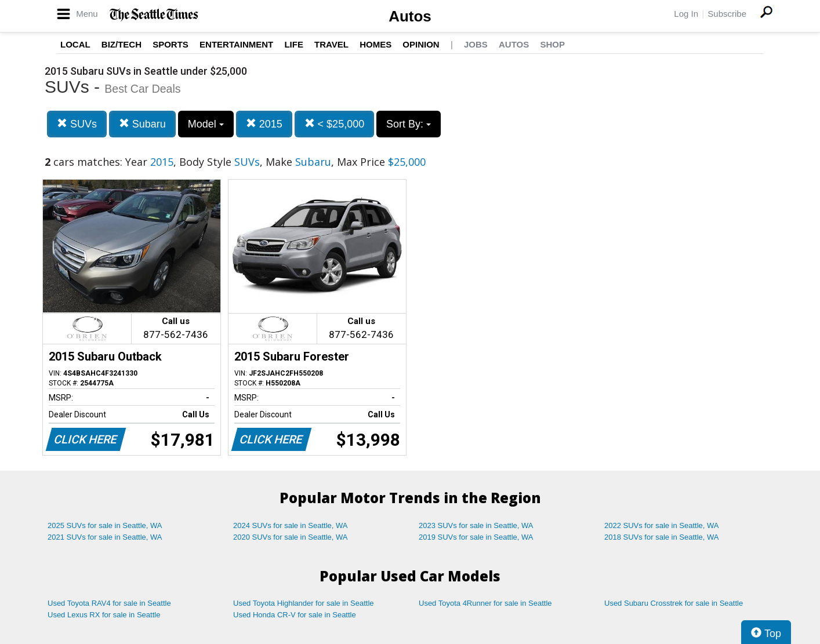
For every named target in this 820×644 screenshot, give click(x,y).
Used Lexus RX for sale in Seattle (104, 615)
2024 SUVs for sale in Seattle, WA (291, 525)
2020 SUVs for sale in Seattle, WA (291, 537)
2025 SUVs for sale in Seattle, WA (105, 525)
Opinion (421, 44)
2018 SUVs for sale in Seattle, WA (662, 537)
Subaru (142, 124)
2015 (264, 124)
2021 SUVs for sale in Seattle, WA (105, 537)
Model (206, 124)
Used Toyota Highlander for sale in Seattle (304, 603)
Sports (170, 44)
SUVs (77, 124)
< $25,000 (335, 124)
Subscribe (727, 14)
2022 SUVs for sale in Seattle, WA (662, 525)
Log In (686, 14)
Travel (331, 44)
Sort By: (409, 124)
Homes (375, 44)
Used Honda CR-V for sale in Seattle (295, 615)
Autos (410, 16)
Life (294, 44)
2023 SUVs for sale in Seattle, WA (476, 525)
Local (75, 44)
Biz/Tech (121, 44)
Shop (552, 44)
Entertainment (236, 44)
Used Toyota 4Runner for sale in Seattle (485, 603)
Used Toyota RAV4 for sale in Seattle (109, 603)
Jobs (476, 44)
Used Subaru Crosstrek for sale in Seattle (674, 603)
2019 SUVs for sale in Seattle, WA (476, 537)
